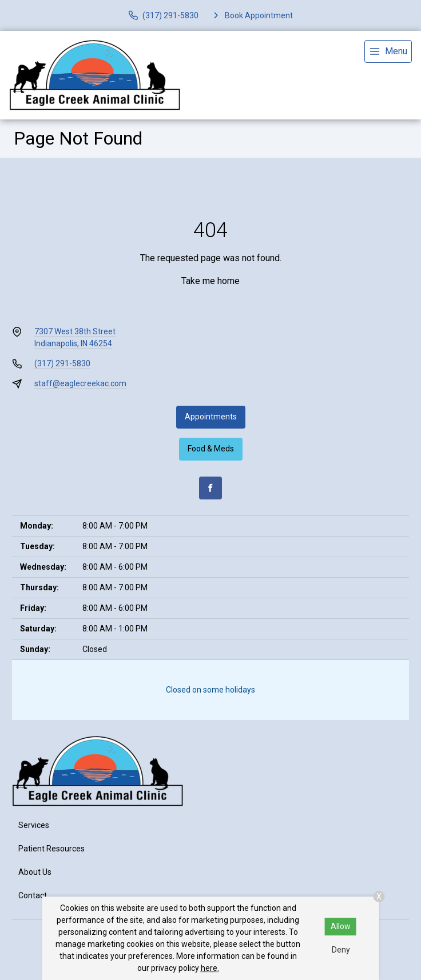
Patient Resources (51, 849)
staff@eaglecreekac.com (80, 383)
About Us (35, 872)
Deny (341, 950)
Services (34, 825)
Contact (33, 895)
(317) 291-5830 (62, 363)
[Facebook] (210, 488)
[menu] (388, 51)
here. (210, 968)
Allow (341, 926)
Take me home (210, 281)
